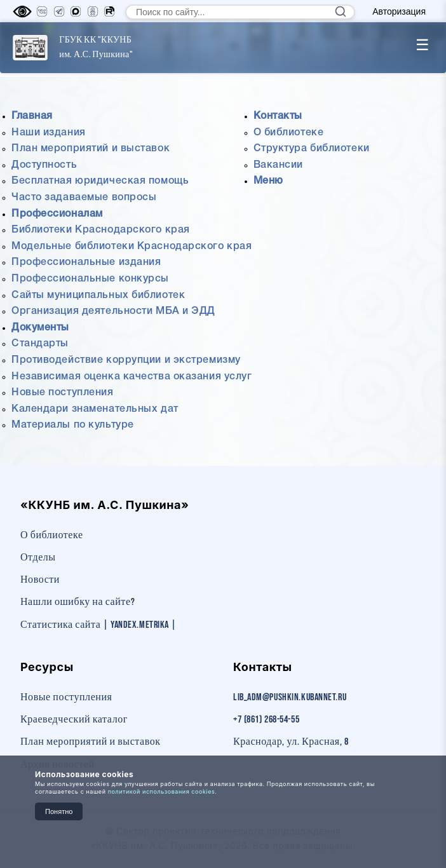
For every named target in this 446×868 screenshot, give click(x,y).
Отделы (38, 558)
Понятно (59, 811)
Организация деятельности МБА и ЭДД (113, 311)
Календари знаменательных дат (95, 409)
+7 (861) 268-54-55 (266, 720)
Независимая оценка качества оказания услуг (132, 377)
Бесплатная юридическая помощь (100, 181)
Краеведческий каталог (74, 720)
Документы (40, 328)
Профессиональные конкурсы (90, 279)
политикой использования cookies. (163, 791)
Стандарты (40, 344)
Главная (32, 116)
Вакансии (278, 165)
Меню (268, 181)
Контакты (278, 116)
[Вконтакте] (42, 11)
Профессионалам (57, 214)
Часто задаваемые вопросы (84, 198)
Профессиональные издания (86, 262)
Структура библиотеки (312, 149)
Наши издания (49, 133)
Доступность (44, 165)
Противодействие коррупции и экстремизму (126, 360)
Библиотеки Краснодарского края (101, 230)
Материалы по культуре (73, 425)
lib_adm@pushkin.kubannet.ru (290, 697)
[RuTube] (109, 11)
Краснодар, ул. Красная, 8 (291, 742)
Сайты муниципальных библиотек (98, 295)
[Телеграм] (59, 11)
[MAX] (76, 11)
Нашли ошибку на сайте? (78, 602)
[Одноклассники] (93, 11)
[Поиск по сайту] (240, 12)
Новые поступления (63, 393)
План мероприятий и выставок (91, 149)
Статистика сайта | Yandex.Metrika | (98, 625)
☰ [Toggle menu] (422, 45)
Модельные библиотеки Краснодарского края (132, 247)
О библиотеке (289, 133)
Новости (40, 580)
